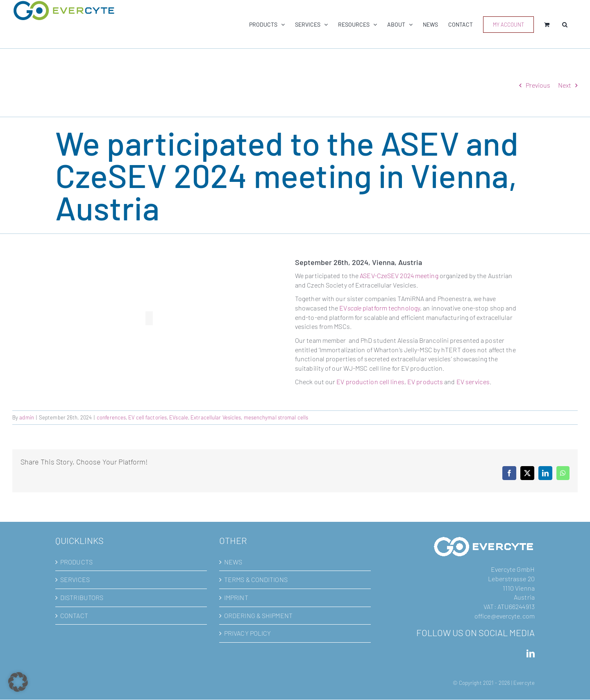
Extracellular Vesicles (216, 417)
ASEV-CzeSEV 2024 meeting (399, 275)
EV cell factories (147, 417)
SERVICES (75, 579)
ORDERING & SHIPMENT (258, 615)
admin (27, 417)
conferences (111, 417)
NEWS (233, 562)
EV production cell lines (370, 382)
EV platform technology (380, 308)
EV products (425, 382)
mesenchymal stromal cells (276, 417)
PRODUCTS (76, 562)
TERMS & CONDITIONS (256, 579)
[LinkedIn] (531, 654)
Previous (538, 85)
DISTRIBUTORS (82, 597)
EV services (473, 382)
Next (565, 85)
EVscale (179, 417)
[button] (565, 24)
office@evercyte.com (505, 616)
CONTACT (74, 615)
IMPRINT (236, 597)
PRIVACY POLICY (247, 633)
